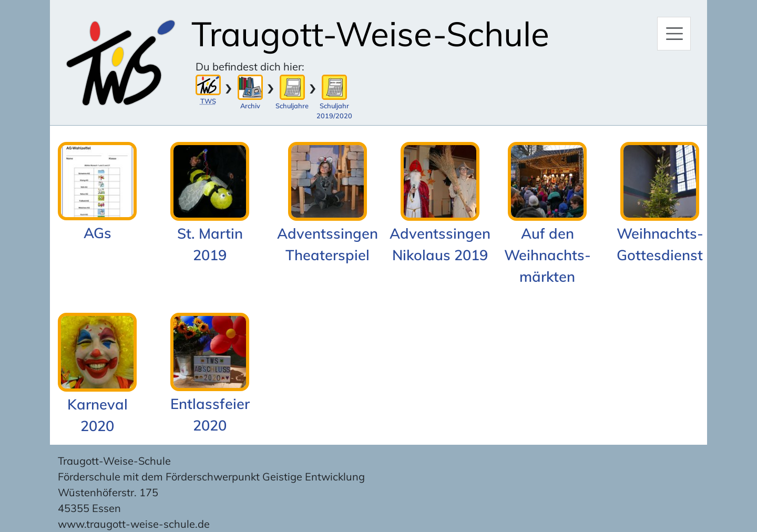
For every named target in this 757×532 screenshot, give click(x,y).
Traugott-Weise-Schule (370, 34)
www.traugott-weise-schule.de (134, 524)
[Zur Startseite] (121, 63)
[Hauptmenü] (674, 34)
